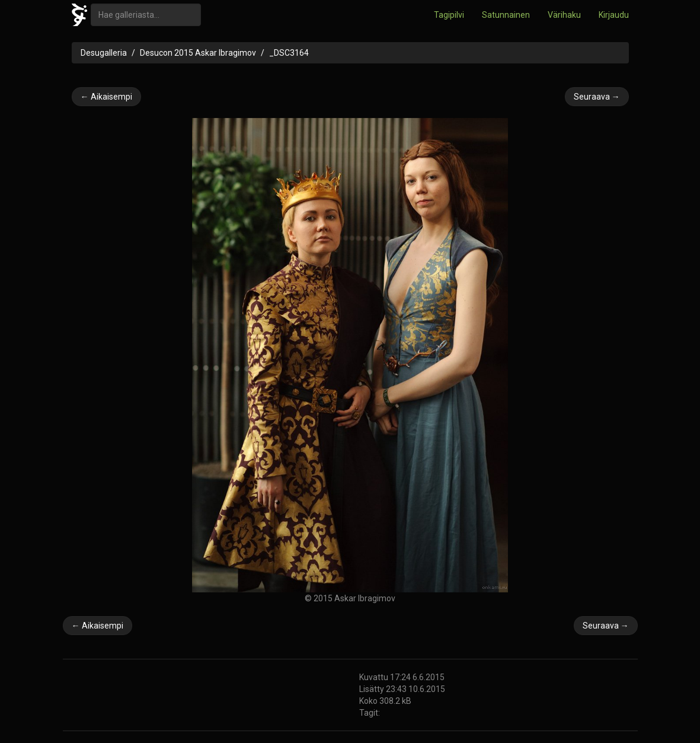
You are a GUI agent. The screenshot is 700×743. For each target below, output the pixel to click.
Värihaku (564, 15)
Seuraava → (597, 97)
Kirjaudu (614, 15)
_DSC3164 (289, 53)
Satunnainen (506, 15)
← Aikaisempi (106, 97)
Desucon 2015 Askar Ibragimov (198, 53)
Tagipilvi (449, 15)
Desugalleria (104, 53)
